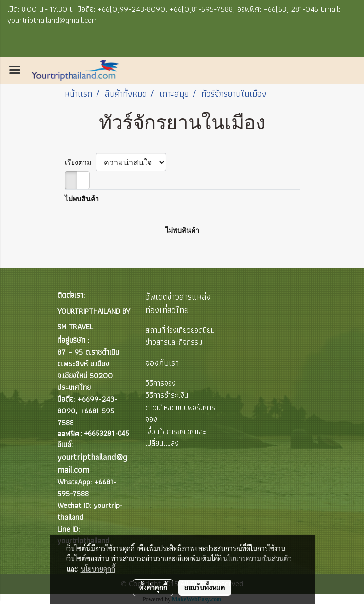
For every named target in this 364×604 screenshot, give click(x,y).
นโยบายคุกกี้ (98, 569)
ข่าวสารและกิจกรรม (174, 342)
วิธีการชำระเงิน (167, 395)
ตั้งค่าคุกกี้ (153, 587)
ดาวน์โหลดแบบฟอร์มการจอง (180, 413)
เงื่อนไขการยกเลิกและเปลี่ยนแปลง (176, 437)
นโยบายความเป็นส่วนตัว (257, 558)
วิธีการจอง (161, 383)
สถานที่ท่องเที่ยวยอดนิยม (180, 330)
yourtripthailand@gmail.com (92, 463)
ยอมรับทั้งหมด (205, 587)
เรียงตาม (80, 162)
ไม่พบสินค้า (82, 199)
